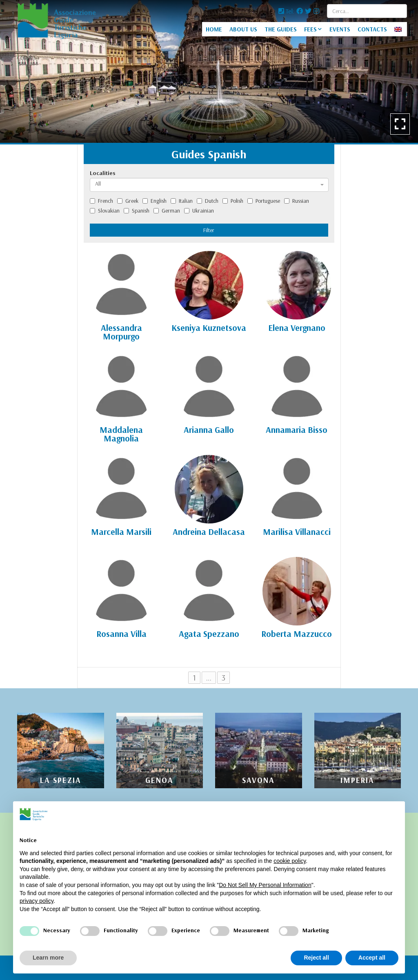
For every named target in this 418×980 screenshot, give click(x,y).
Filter (209, 230)
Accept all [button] (372, 958)
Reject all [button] (316, 958)
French (101, 201)
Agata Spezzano (209, 634)
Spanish (137, 211)
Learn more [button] (48, 958)
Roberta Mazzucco (297, 634)
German (167, 211)
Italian (182, 201)
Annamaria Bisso (297, 430)
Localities (103, 173)
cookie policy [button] (290, 861)
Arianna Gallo (209, 430)
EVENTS (340, 29)
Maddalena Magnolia (121, 434)
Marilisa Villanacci (297, 532)
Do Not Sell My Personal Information (265, 885)
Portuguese (264, 201)
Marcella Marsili (121, 532)
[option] (209, 71)
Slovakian (105, 211)
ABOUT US (243, 29)
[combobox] (209, 185)
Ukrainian (199, 211)
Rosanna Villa (121, 634)
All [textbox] (98, 184)
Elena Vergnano (297, 328)
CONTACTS (372, 29)
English (155, 201)
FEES (310, 29)
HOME (214, 29)
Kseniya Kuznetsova (209, 328)
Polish (233, 201)
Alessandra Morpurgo (121, 332)
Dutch (208, 201)
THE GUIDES (281, 29)
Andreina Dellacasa (209, 532)
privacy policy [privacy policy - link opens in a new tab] (37, 901)
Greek (128, 201)
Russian (297, 201)
